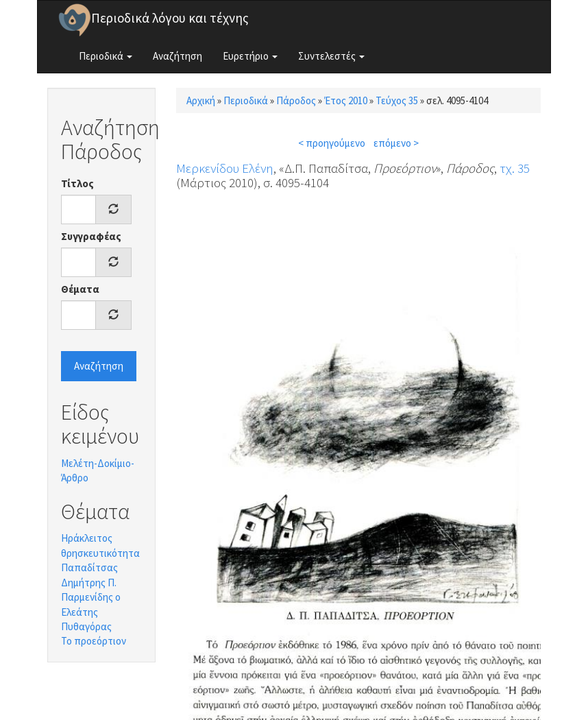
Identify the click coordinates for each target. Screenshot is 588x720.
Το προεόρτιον (94, 641)
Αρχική (201, 100)
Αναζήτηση (177, 56)
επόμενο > (396, 143)
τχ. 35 (515, 168)
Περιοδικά (106, 56)
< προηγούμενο (332, 143)
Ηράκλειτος (87, 538)
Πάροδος (296, 100)
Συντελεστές (331, 56)
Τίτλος (77, 183)
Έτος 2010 (346, 100)
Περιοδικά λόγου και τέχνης (170, 18)
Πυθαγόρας (86, 626)
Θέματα (80, 289)
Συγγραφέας (91, 236)
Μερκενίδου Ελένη (225, 168)
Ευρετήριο (250, 56)
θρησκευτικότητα (100, 553)
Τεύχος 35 (397, 100)
